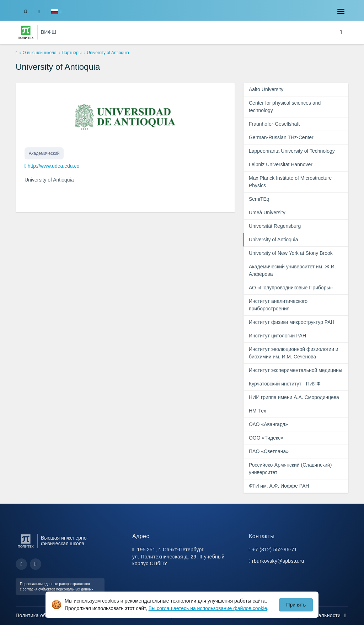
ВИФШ (49, 32)
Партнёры (72, 53)
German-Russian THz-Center (281, 137)
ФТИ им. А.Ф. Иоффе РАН (279, 486)
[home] (16, 53)
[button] (56, 12)
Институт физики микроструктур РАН (292, 322)
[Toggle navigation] (341, 11)
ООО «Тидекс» (266, 438)
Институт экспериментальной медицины (296, 370)
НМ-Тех (258, 411)
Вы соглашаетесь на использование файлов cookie (208, 608)
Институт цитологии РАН (277, 336)
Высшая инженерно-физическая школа (65, 541)
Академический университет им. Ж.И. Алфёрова (292, 270)
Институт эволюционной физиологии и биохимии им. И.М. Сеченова (294, 353)
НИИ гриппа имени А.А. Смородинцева (294, 397)
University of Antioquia (274, 240)
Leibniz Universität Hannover (281, 164)
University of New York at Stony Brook (291, 253)
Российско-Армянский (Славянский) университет (290, 469)
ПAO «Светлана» (269, 451)
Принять (296, 605)
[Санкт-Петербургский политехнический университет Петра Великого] (26, 32)
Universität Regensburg (275, 226)
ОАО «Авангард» (268, 424)
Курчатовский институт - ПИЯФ (285, 384)
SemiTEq (259, 199)
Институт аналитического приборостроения (278, 305)
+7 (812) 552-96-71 (275, 550)
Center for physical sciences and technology (285, 107)
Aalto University (266, 89)
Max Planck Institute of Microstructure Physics (290, 182)
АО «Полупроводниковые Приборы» (291, 288)
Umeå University (267, 212)
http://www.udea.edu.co (54, 166)
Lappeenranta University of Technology (292, 151)
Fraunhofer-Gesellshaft (274, 124)
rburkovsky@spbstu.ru (278, 561)
